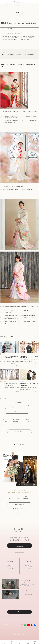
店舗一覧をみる (17, 412)
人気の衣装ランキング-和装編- (28, 5)
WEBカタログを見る (19, 505)
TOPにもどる (19, 615)
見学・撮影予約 (19, 547)
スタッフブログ (4, 422)
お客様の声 (16, 422)
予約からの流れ (19, 554)
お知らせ (28, 420)
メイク (2, 424)
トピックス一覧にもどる (19, 432)
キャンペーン (3, 420)
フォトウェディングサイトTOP (8, 5)
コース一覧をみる (17, 402)
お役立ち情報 (9, 29)
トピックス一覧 (18, 5)
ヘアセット (28, 422)
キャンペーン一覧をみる (17, 407)
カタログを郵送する (20, 514)
